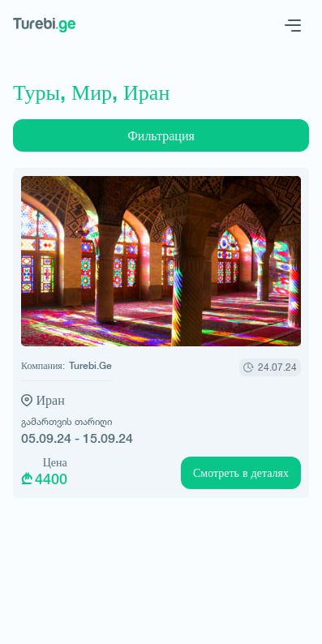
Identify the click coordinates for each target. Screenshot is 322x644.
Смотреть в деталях (241, 473)
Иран (51, 400)
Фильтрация (161, 136)
